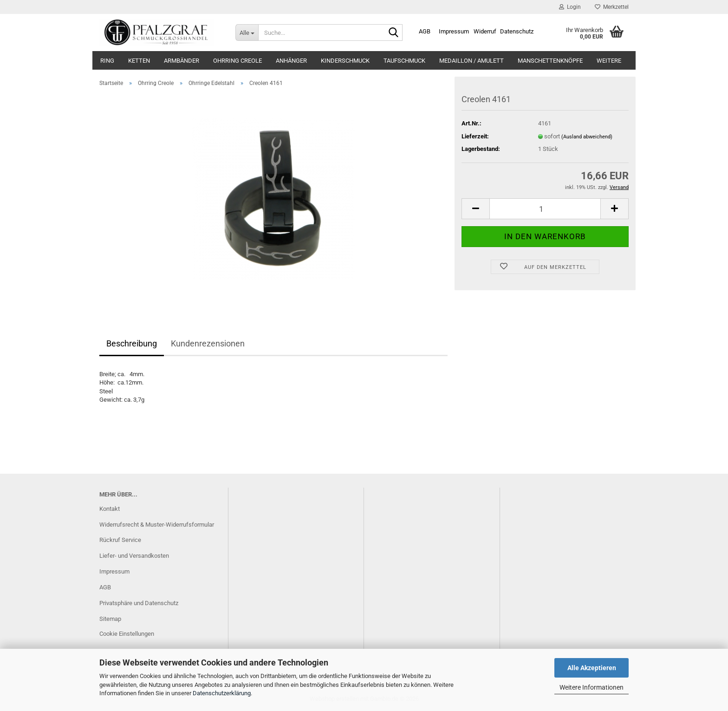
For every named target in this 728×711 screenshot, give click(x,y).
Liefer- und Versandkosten (134, 556)
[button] (475, 209)
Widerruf (485, 31)
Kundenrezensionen (208, 343)
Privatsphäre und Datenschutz (139, 603)
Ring (107, 61)
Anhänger (291, 61)
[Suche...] (247, 33)
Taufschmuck (404, 61)
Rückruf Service (120, 540)
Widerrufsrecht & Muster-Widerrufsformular (157, 525)
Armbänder (182, 61)
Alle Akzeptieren (592, 668)
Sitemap (110, 619)
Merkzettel (612, 7)
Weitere (609, 61)
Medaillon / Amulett (471, 61)
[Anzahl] (545, 209)
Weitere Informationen (591, 687)
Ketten (139, 61)
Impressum (454, 31)
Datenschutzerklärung (222, 693)
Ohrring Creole (237, 61)
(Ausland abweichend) (587, 137)
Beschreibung (132, 343)
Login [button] (570, 7)
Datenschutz (517, 31)
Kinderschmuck (345, 61)
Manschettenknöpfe (550, 61)
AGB (425, 31)
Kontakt (110, 509)
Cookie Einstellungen (127, 634)
